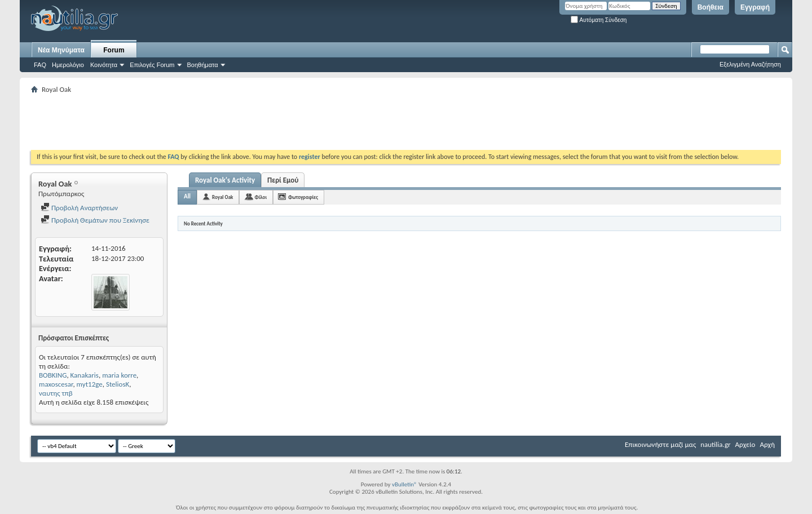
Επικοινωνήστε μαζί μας (660, 444)
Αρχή (767, 444)
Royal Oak (222, 197)
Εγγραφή (755, 7)
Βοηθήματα (203, 65)
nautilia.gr (715, 444)
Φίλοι (261, 197)
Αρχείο (745, 444)
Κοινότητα (104, 65)
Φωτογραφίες (303, 197)
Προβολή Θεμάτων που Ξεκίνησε (95, 220)
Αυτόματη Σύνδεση (599, 20)
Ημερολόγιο (68, 65)
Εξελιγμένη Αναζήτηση (750, 64)
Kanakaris (85, 375)
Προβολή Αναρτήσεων (79, 208)
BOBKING (53, 375)
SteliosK (118, 384)
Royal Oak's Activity (225, 180)
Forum (114, 50)
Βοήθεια (710, 7)
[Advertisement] (236, 122)
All (187, 196)
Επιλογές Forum (152, 65)
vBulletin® (405, 484)
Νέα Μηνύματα (61, 50)
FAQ (40, 65)
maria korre (119, 375)
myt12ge (90, 384)
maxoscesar (56, 384)
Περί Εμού (283, 180)
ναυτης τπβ (56, 393)
